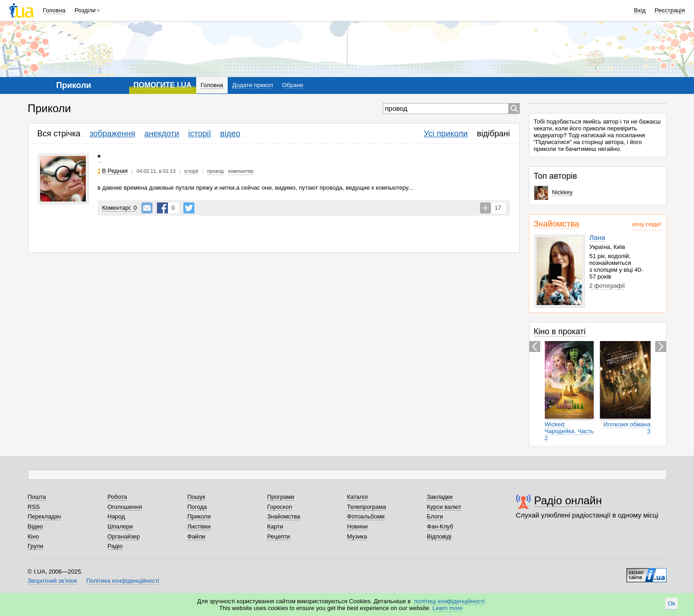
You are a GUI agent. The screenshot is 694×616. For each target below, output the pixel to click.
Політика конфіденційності (123, 581)
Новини (357, 526)
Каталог (358, 497)
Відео (36, 526)
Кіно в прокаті (560, 331)
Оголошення (125, 507)
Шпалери (120, 526)
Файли (196, 536)
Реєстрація (670, 10)
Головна (54, 10)
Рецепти (279, 536)
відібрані (493, 134)
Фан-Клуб (440, 526)
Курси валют (444, 507)
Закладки (440, 497)
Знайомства (557, 224)
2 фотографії (607, 286)
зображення (112, 134)
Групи (36, 546)
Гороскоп (280, 507)
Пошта (37, 497)
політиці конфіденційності (449, 601)
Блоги (435, 516)
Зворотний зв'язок (52, 581)
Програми (281, 497)
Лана (597, 237)
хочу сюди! (647, 224)
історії (200, 134)
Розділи (85, 10)
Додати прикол (253, 85)
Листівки (199, 526)
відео (230, 134)
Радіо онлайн (568, 500)
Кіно (34, 536)
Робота (117, 497)
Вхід (640, 10)
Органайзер (124, 536)
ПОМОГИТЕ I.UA (163, 85)
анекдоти (162, 134)
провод (215, 171)
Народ (116, 516)
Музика (357, 536)
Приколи (199, 516)
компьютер (241, 171)
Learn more (448, 608)
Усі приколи (446, 134)
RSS (34, 507)
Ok (671, 603)
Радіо (115, 546)
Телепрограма (367, 507)
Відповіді (439, 536)
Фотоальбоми (366, 516)
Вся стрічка (59, 134)
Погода (197, 507)
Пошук (196, 497)
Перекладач (44, 516)
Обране (292, 85)
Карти (275, 526)
